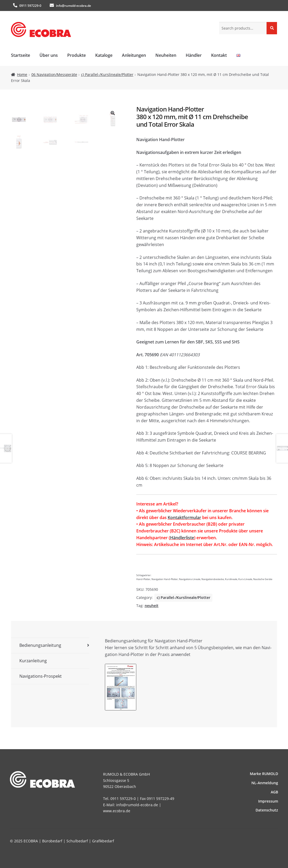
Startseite (21, 55)
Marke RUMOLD (264, 774)
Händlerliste (182, 538)
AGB (274, 792)
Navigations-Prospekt (41, 676)
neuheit (152, 606)
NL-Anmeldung (265, 783)
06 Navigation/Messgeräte (54, 74)
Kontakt (219, 55)
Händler (194, 55)
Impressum (268, 801)
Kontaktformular (184, 518)
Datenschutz (267, 810)
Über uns (49, 55)
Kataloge (104, 55)
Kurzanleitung (33, 661)
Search (272, 28)
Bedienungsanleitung (40, 645)
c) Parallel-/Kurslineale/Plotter (107, 74)
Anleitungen (134, 55)
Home (22, 74)
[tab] (50, 646)
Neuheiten (166, 55)
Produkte (77, 55)
